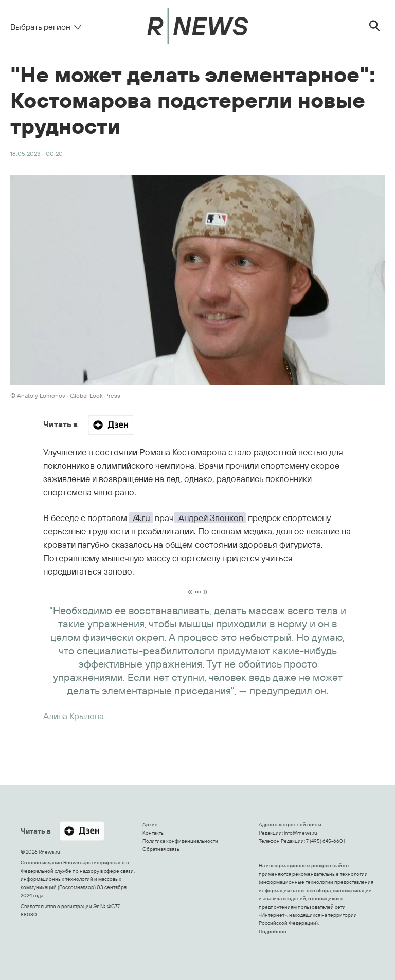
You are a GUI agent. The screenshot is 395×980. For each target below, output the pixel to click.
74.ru (141, 518)
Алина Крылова (74, 716)
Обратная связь (161, 849)
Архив (150, 825)
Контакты (154, 833)
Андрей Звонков (210, 518)
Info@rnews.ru (301, 833)
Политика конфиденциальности (180, 841)
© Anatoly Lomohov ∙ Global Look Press (65, 395)
